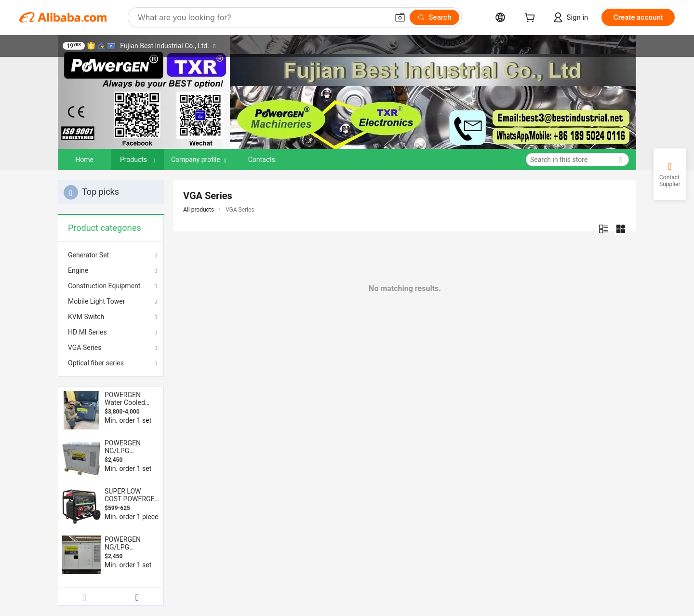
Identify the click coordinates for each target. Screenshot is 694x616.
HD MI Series (87, 332)
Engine (78, 270)
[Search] (434, 17)
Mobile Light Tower (96, 301)
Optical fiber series (96, 363)
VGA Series (85, 348)
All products (199, 210)
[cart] (532, 19)
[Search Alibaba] (262, 17)
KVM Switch (86, 317)
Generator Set (88, 255)
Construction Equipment (104, 286)
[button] (400, 17)
